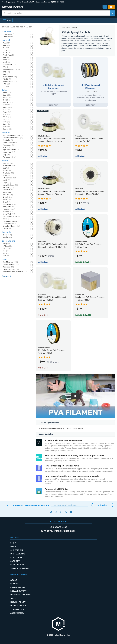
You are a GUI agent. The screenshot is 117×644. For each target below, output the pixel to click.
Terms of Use (17, 609)
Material (6, 40)
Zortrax (7, 229)
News (13, 547)
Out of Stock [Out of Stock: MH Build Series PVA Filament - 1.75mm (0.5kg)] (43, 368)
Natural (7, 129)
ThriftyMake (9, 224)
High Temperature (11, 150)
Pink (6, 115)
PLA (7, 43)
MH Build (8, 188)
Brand (5, 161)
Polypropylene (10, 82)
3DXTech (8, 163)
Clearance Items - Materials (15, 272)
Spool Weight (8, 241)
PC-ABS (7, 79)
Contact (15, 584)
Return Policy (18, 602)
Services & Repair (19, 568)
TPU (6, 84)
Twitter (51, 512)
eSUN (7, 176)
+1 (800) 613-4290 (57, 2)
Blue (7, 110)
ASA (6, 57)
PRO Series (9, 205)
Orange (8, 102)
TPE (6, 86)
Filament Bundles (11, 265)
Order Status (18, 587)
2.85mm (8, 37)
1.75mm (8, 34)
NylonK (7, 200)
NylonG (7, 197)
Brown (7, 117)
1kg (7, 249)
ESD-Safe (8, 140)
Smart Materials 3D (11, 217)
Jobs (13, 598)
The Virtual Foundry (12, 221)
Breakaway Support (11, 70)
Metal (7, 62)
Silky (6, 155)
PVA (6, 67)
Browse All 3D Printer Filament (17, 27)
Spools (8, 237)
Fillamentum (9, 178)
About (14, 580)
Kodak (6, 180)
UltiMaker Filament (11, 226)
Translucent (9, 157)
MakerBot (8, 190)
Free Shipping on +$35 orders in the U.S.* (18, 2)
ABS (6, 45)
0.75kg (7, 246)
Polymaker (9, 209)
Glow (6, 147)
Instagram (56, 512)
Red (6, 100)
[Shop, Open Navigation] (7, 20)
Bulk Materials (10, 262)
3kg (6, 251)
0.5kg (7, 244)
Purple (7, 112)
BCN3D (7, 171)
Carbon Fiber (9, 65)
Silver (6, 127)
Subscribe (102, 505)
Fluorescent (9, 145)
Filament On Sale (11, 269)
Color (4, 90)
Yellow (7, 105)
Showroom (17, 550)
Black (7, 93)
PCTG (6, 53)
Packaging (7, 232)
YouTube (71, 512)
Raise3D (8, 212)
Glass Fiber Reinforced (13, 138)
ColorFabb (8, 173)
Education (16, 557)
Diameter (6, 31)
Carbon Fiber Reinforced (13, 135)
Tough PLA (8, 55)
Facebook (46, 512)
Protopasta (9, 207)
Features (6, 133)
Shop (13, 543)
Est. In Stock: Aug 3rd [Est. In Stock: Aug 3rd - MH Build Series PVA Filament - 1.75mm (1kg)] (83, 262)
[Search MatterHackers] (112, 13)
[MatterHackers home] (13, 7)
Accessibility (17, 613)
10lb (6, 256)
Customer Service (43, 2)
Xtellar (6, 219)
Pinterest (66, 512)
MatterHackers (10, 185)
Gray (7, 95)
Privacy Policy (18, 606)
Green (7, 107)
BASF (6, 168)
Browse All (7, 276)
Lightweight (9, 152)
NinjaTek (8, 195)
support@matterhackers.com (58, 531)
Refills (7, 235)
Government (17, 565)
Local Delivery (18, 591)
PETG (7, 50)
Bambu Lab (9, 166)
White (7, 98)
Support (15, 561)
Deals (5, 259)
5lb (6, 253)
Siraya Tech (9, 214)
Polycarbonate (10, 77)
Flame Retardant (10, 143)
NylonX (7, 202)
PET (6, 48)
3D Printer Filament (70, 27)
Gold (6, 124)
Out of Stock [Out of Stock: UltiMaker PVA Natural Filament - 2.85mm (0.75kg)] (43, 315)
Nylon (7, 60)
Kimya (7, 183)
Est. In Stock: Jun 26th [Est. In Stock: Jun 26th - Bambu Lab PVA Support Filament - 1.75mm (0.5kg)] (83, 315)
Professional (18, 554)
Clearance (8, 267)
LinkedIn (61, 512)
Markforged (8, 192)
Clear (6, 122)
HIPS (6, 74)
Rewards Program (20, 595)
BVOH (6, 72)
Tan (6, 119)
